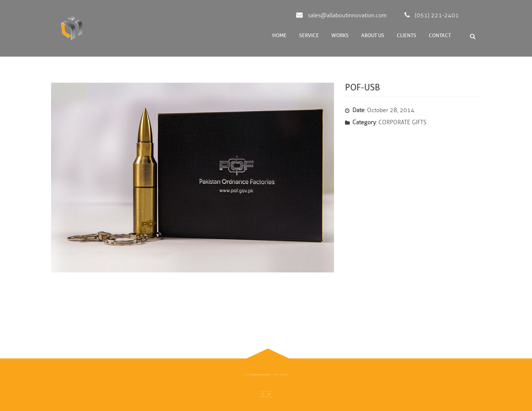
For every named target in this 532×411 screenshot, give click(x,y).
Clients (407, 35)
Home (279, 35)
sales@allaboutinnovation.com (341, 15)
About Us (373, 35)
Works (340, 35)
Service (309, 35)
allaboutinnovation (262, 375)
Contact (440, 35)
